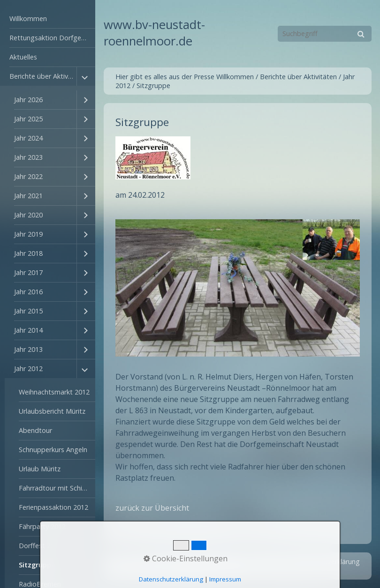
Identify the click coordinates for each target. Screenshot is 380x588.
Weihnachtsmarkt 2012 (54, 392)
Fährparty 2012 (42, 526)
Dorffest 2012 (40, 546)
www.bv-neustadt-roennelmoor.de (154, 33)
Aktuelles (23, 57)
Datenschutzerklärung (326, 562)
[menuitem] (48, 19)
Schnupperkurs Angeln (53, 450)
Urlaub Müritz (40, 469)
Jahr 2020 (28, 215)
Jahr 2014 (28, 330)
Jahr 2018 (28, 253)
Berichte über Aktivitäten (43, 76)
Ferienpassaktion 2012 (53, 507)
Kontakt (232, 562)
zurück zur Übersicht (152, 508)
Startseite (197, 562)
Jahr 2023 (28, 157)
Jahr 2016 (28, 292)
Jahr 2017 (28, 272)
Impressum (268, 562)
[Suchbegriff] (325, 34)
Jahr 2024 (28, 138)
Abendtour (35, 430)
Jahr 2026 (28, 100)
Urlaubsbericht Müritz (52, 411)
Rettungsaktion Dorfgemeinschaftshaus (52, 38)
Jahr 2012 (28, 368)
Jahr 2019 (28, 234)
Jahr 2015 (28, 311)
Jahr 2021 (28, 196)
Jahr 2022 (28, 176)
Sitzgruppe (37, 565)
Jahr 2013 (28, 349)
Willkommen (28, 19)
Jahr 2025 (28, 119)
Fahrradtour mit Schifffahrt (57, 488)
